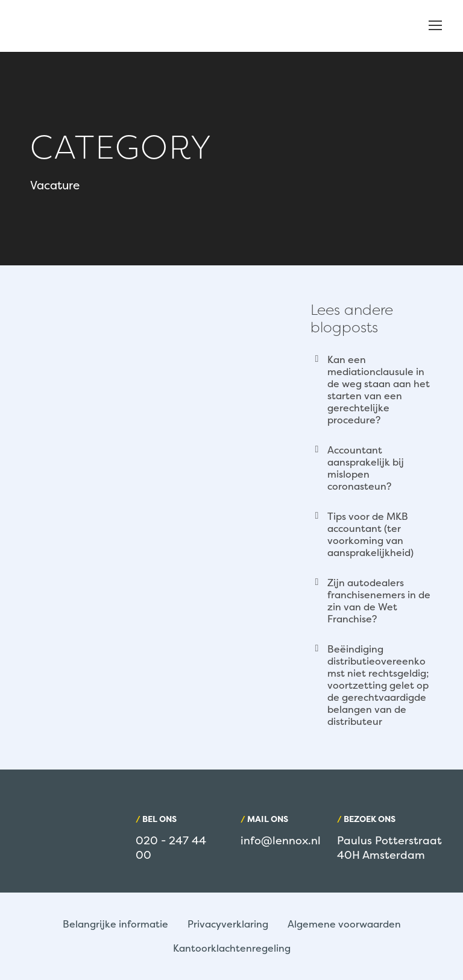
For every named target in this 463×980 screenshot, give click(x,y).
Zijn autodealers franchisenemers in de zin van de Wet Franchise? (379, 601)
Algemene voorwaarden (344, 924)
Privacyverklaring (228, 924)
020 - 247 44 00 (171, 848)
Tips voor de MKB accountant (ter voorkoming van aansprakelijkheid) (370, 534)
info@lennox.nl (281, 840)
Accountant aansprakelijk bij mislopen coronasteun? (366, 468)
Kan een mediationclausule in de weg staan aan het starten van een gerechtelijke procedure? (379, 390)
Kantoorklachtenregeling (232, 948)
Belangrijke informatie (115, 924)
